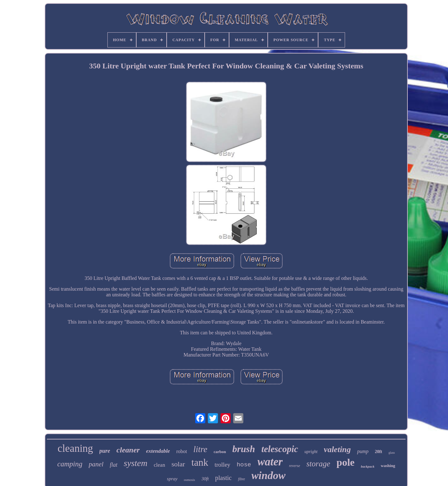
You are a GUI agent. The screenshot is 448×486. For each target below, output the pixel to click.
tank (200, 462)
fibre (241, 479)
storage (318, 464)
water (270, 462)
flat (114, 465)
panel (96, 464)
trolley (222, 465)
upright (311, 452)
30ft (205, 479)
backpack (368, 466)
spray (172, 479)
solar (178, 464)
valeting (337, 449)
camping (70, 464)
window (268, 475)
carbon (220, 452)
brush (244, 449)
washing (388, 466)
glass (392, 453)
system (136, 463)
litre (200, 449)
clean (159, 465)
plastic (223, 478)
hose (244, 465)
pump (363, 451)
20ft (378, 452)
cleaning (75, 448)
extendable (158, 451)
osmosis (189, 480)
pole (346, 462)
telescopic (280, 449)
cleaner (128, 450)
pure (105, 451)
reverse (294, 466)
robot (182, 451)
